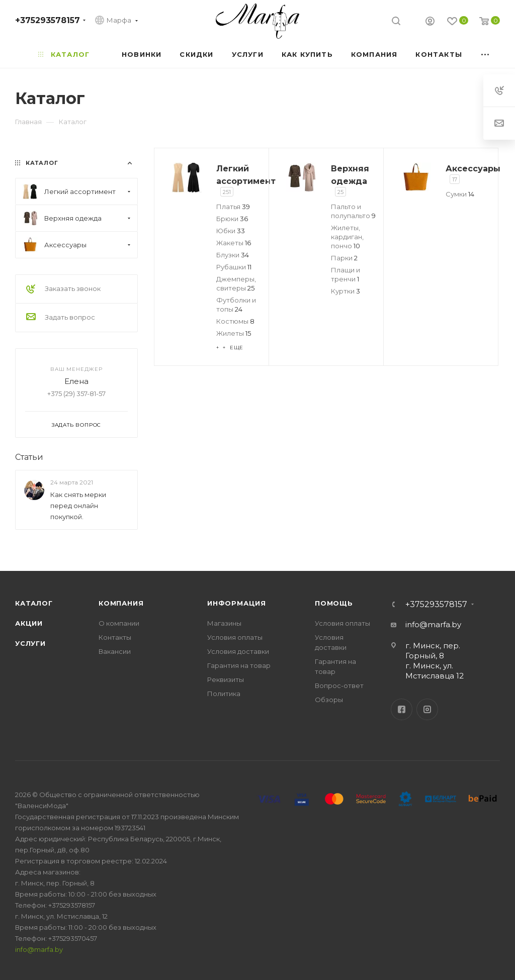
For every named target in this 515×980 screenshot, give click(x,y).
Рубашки (234, 267)
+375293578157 (48, 20)
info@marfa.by (433, 624)
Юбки (231, 231)
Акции (29, 623)
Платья (233, 207)
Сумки (460, 194)
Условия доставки (238, 651)
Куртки (346, 291)
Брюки (232, 219)
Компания (121, 603)
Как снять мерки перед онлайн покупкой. (78, 506)
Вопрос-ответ (339, 685)
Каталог (34, 603)
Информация (237, 603)
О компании (119, 623)
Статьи (29, 457)
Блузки (233, 255)
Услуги (30, 643)
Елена (76, 381)
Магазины (224, 623)
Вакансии (115, 651)
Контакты (115, 637)
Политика (224, 694)
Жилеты (234, 333)
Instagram (427, 709)
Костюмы (235, 321)
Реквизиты (226, 679)
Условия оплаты (235, 637)
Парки (344, 258)
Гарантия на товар (239, 665)
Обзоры (329, 700)
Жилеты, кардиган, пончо (347, 237)
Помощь (334, 603)
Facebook (402, 709)
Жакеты (234, 243)
